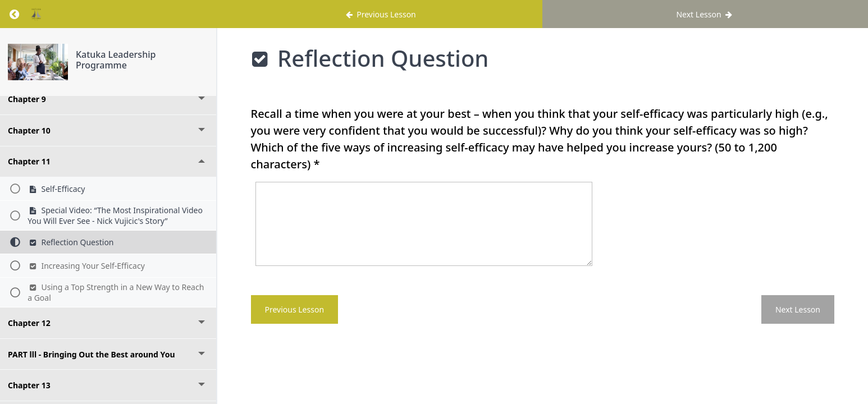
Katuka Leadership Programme (116, 60)
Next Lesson (798, 309)
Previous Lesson (295, 309)
